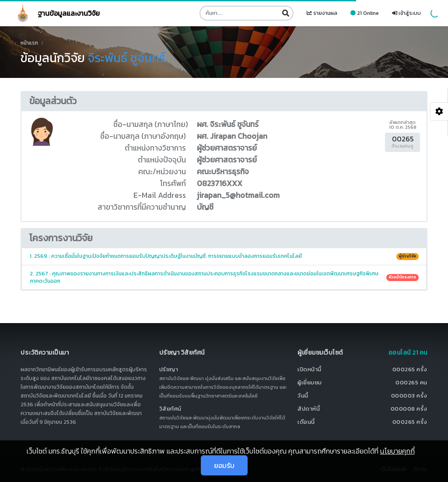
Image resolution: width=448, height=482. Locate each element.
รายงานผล (322, 13)
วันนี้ (303, 396)
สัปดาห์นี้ (309, 409)
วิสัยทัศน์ (170, 409)
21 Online (365, 13)
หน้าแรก (29, 43)
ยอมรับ (224, 465)
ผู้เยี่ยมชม (310, 382)
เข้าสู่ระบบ (406, 13)
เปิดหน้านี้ (310, 369)
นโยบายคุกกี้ (397, 451)
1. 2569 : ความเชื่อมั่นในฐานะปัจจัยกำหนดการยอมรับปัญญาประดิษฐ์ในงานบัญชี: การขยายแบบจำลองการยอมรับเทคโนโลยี (224, 256)
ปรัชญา (169, 369)
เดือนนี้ (306, 422)
